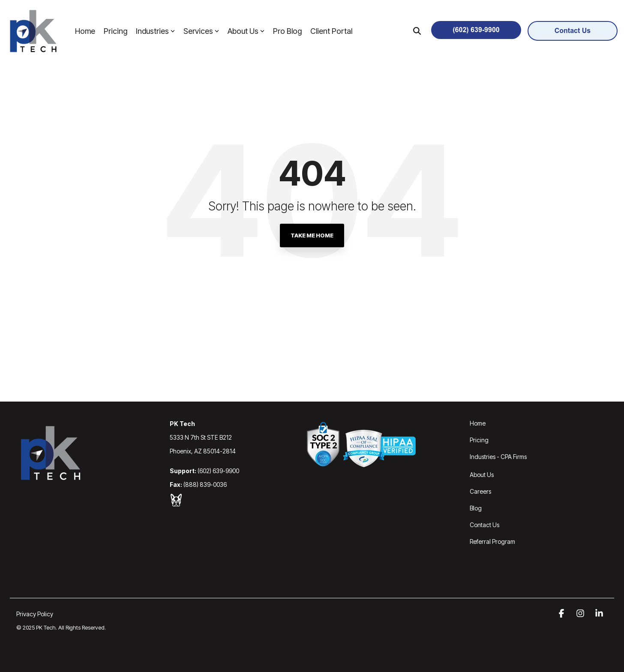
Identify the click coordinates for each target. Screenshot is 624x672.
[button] (562, 614)
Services (201, 31)
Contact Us (484, 525)
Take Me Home (312, 235)
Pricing (115, 31)
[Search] (417, 31)
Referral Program (492, 541)
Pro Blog (287, 31)
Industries (155, 31)
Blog (476, 508)
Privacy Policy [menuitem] (35, 614)
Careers (480, 491)
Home (85, 31)
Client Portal (331, 31)
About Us (246, 31)
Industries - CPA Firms (498, 457)
